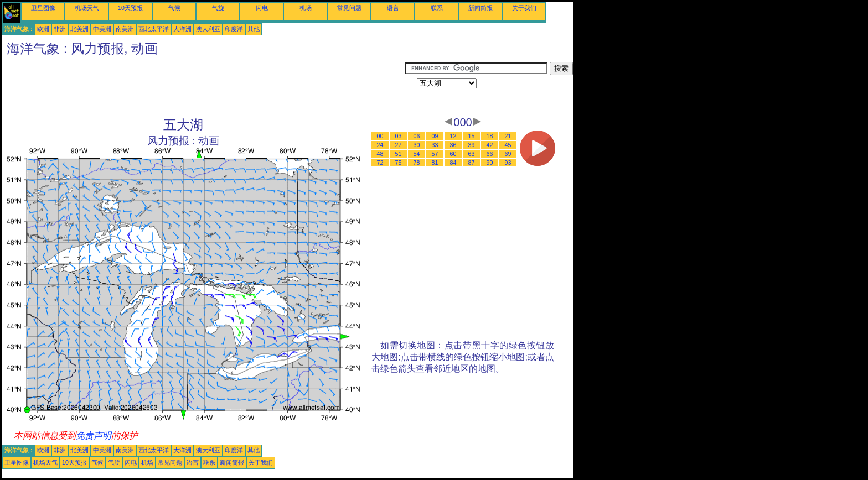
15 (472, 136)
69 (508, 154)
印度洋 (234, 29)
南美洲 (125, 29)
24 (380, 145)
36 (453, 145)
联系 (437, 8)
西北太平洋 (154, 29)
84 (453, 163)
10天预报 (130, 8)
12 (453, 136)
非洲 (60, 29)
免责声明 (94, 435)
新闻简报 (480, 8)
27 (399, 145)
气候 (174, 8)
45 (508, 145)
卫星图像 (43, 8)
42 (490, 145)
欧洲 (43, 29)
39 (472, 145)
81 (435, 163)
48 (380, 154)
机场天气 (87, 8)
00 (380, 136)
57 (435, 154)
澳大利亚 (208, 29)
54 (417, 154)
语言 (393, 8)
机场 (306, 8)
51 (399, 154)
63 (472, 154)
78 (417, 163)
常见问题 (349, 8)
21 (508, 136)
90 (490, 163)
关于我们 (524, 8)
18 (490, 136)
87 (472, 163)
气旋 (218, 8)
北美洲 (79, 29)
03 (399, 136)
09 (435, 136)
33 (435, 145)
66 (490, 154)
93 (508, 163)
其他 (254, 29)
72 (380, 163)
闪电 (262, 8)
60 (453, 154)
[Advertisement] (204, 87)
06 (417, 136)
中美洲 (102, 29)
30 (417, 145)
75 (399, 163)
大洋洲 (182, 29)
